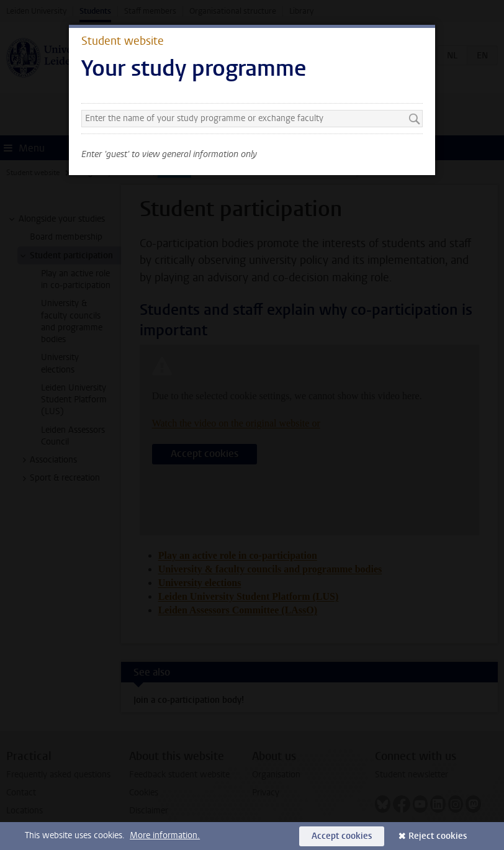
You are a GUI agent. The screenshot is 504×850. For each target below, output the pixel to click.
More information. (165, 835)
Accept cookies (342, 836)
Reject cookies (438, 836)
